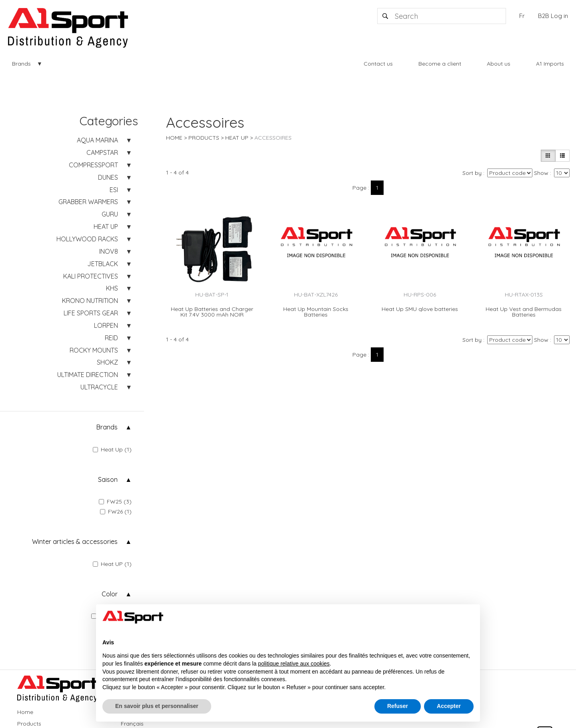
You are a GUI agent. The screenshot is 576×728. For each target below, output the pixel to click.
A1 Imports (550, 64)
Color (110, 594)
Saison (108, 479)
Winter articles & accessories (75, 541)
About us (499, 64)
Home (174, 138)
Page (359, 188)
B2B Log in (553, 16)
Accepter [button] (449, 706)
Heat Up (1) (112, 449)
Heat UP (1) (112, 564)
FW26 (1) (116, 511)
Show (541, 173)
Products (204, 138)
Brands (21, 64)
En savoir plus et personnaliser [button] (157, 706)
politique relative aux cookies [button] (294, 664)
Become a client (440, 64)
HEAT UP (237, 138)
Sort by (472, 173)
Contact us (378, 64)
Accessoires (273, 138)
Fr (522, 16)
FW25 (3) (115, 501)
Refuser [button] (398, 706)
